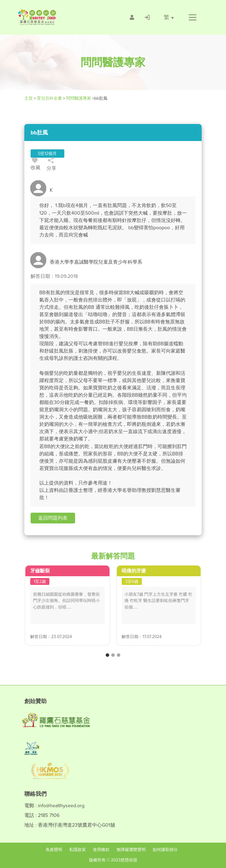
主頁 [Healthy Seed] (29, 98)
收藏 (35, 165)
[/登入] (147, 17)
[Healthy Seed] (57, 17)
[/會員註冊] (132, 17)
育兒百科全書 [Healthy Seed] (49, 98)
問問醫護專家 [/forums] (79, 98)
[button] (192, 17)
